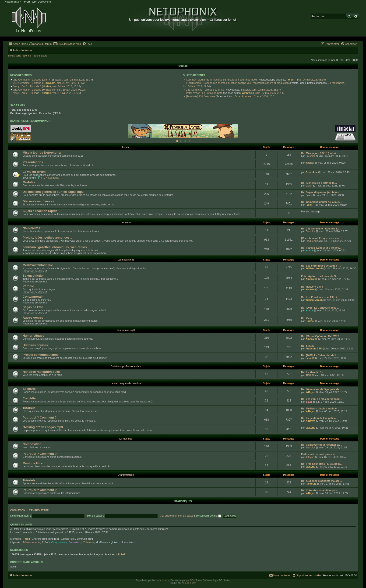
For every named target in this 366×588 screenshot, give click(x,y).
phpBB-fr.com (189, 583)
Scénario (29, 389)
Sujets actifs (40, 56)
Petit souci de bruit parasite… (319, 454)
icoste (309, 250)
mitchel (310, 163)
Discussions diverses (38, 201)
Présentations (33, 162)
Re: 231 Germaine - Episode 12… (321, 229)
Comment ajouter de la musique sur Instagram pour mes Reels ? (223, 80)
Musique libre (33, 463)
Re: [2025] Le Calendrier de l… (320, 355)
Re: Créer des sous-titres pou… (320, 490)
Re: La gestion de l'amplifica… (320, 418)
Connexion (18, 510)
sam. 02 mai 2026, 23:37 (78, 80)
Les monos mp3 (126, 330)
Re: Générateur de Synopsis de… (321, 389)
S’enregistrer (39, 510)
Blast (309, 402)
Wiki (34, 2)
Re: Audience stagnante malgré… (322, 481)
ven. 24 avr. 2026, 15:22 (66, 86)
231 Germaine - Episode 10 (29, 90)
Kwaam (51, 83)
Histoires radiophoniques (41, 372)
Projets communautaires (41, 355)
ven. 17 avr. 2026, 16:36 (66, 93)
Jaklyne (310, 457)
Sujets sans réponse (19, 56)
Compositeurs (59, 542)
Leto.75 (310, 358)
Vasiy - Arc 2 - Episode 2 (27, 93)
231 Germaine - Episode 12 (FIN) (32, 80)
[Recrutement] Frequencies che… (322, 238)
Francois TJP (314, 349)
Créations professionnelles (126, 366)
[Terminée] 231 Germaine (201, 96)
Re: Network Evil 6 (312, 287)
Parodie (28, 286)
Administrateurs (31, 542)
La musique (126, 439)
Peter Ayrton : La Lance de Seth (204, 93)
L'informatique (126, 475)
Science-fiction (34, 276)
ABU (308, 375)
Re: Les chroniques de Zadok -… (321, 266)
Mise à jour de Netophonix (42, 153)
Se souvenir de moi (208, 516)
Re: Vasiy (307, 318)
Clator (309, 186)
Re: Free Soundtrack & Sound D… (322, 464)
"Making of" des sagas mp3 (43, 427)
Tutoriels (29, 408)
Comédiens (75, 542)
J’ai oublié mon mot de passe (177, 516)
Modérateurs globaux (108, 542)
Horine (47, 86)
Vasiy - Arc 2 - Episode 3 (27, 86)
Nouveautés (31, 228)
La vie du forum (34, 172)
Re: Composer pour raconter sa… (322, 445)
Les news (126, 223)
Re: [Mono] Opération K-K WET (320, 336)
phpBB (190, 580)
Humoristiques (33, 336)
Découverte (44, 2)
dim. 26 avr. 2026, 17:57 (70, 83)
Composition (32, 444)
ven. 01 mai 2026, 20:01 (262, 96)
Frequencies (337, 83)
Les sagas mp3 (126, 260)
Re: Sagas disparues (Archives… (321, 192)
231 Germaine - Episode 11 (29, 83)
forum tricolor (162, 580)
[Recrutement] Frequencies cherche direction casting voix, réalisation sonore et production (237, 83)
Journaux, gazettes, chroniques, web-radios (55, 247)
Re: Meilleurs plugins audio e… (320, 408)
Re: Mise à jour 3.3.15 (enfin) (318, 153)
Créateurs (88, 542)
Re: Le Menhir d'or (312, 372)
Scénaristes (128, 542)
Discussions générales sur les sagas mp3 (53, 192)
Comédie (29, 398)
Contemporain (33, 297)
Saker (309, 195)
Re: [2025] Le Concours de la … (320, 308)
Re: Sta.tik (307, 346)
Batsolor (57, 80)
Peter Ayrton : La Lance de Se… (320, 276)
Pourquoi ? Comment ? (40, 417)
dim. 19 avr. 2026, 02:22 (71, 90)
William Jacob (314, 268)
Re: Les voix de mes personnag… (322, 399)
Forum (27, 2)
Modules (29, 182)
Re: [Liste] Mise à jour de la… (319, 183)
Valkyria (310, 428)
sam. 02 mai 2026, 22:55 (269, 93)
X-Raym (310, 392)
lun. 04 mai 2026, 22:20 (196, 86)
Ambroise (248, 93)
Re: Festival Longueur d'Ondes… (321, 248)
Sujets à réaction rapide (40, 211)
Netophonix (12, 2)
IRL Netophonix (48, 178)
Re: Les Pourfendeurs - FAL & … (321, 297)
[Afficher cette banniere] (177, 141)
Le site (126, 147)
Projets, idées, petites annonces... (47, 238)
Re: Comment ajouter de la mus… (322, 202)
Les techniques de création (126, 383)
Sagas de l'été (33, 307)
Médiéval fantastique (38, 265)
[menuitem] (40, 44)
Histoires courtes (35, 345)
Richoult (311, 484)
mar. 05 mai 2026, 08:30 (311, 80)
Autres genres (33, 318)
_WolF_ (291, 80)
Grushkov (241, 96)
